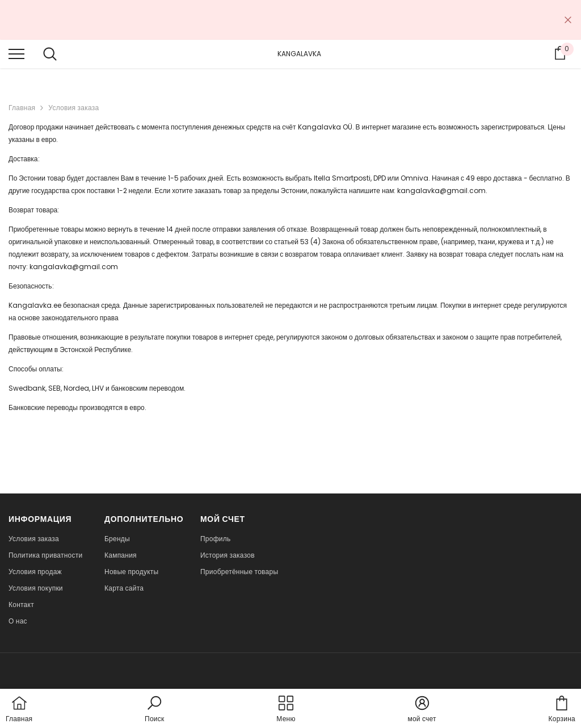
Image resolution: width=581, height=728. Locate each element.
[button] (154, 710)
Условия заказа (73, 108)
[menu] (16, 53)
